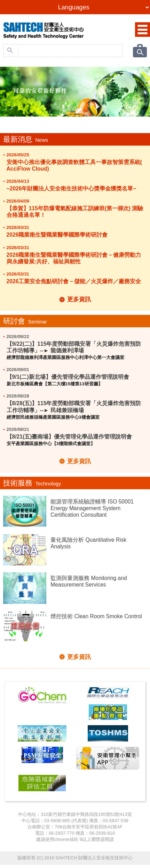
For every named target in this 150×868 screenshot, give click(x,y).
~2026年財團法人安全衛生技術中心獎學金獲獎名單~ (72, 189)
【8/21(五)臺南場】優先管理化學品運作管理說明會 (69, 437)
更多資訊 (79, 299)
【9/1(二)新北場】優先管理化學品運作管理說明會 (68, 377)
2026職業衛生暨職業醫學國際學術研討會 (57, 235)
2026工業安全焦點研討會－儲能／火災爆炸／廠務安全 (74, 281)
